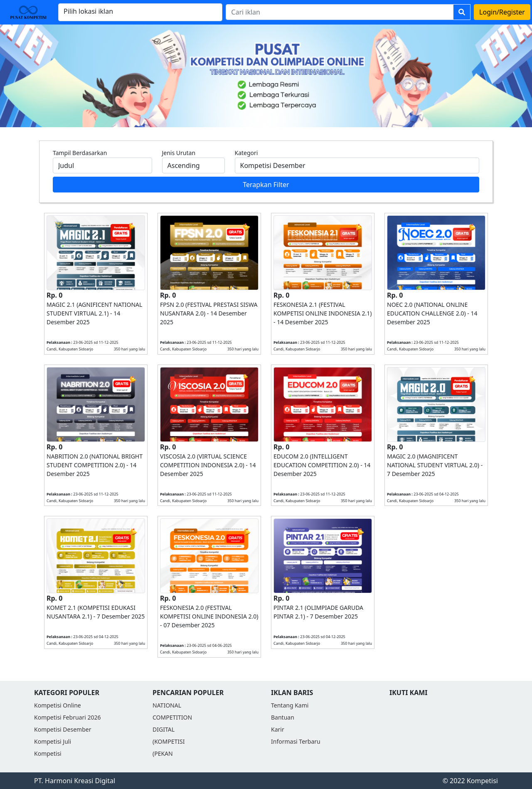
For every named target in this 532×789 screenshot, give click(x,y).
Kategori (246, 153)
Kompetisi (48, 753)
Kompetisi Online (58, 705)
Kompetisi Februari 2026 (67, 717)
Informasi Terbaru (296, 741)
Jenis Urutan (179, 153)
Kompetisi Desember (63, 729)
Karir (278, 729)
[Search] (340, 12)
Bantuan (283, 717)
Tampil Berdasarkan (80, 153)
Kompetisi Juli (53, 741)
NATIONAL (167, 705)
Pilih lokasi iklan (88, 11)
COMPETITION (172, 717)
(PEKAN (163, 753)
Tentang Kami (290, 705)
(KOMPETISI (169, 741)
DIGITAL (164, 729)
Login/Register (502, 12)
